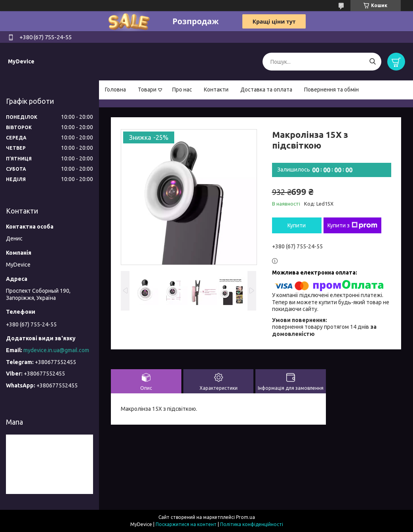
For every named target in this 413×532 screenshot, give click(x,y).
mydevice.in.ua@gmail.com (56, 350)
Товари (147, 90)
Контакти (216, 90)
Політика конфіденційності (252, 524)
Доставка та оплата (266, 90)
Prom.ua (246, 517)
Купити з (352, 225)
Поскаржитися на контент (186, 524)
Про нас (182, 90)
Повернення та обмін (331, 90)
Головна (115, 90)
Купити (297, 225)
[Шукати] (372, 62)
